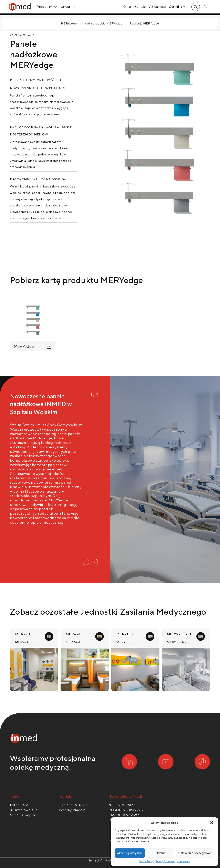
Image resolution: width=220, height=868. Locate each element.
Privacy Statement (165, 861)
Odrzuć (160, 853)
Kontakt (139, 8)
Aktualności (156, 8)
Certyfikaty (175, 8)
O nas (126, 8)
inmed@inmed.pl (73, 810)
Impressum (184, 861)
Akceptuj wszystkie (130, 853)
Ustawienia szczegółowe (195, 853)
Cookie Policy (146, 861)
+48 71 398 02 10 (73, 805)
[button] (212, 823)
